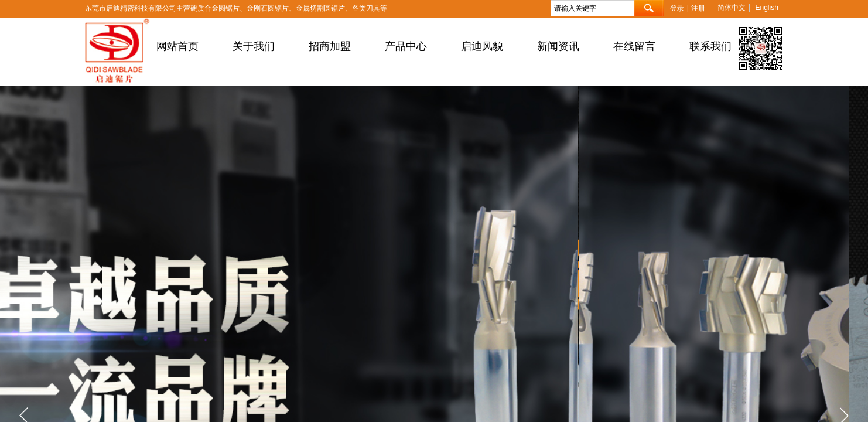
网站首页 (177, 46)
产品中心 (406, 46)
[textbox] (592, 8)
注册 (698, 8)
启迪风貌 (482, 46)
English (766, 8)
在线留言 (634, 46)
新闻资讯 (558, 46)
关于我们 (254, 46)
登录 (677, 8)
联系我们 (710, 46)
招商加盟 (330, 46)
